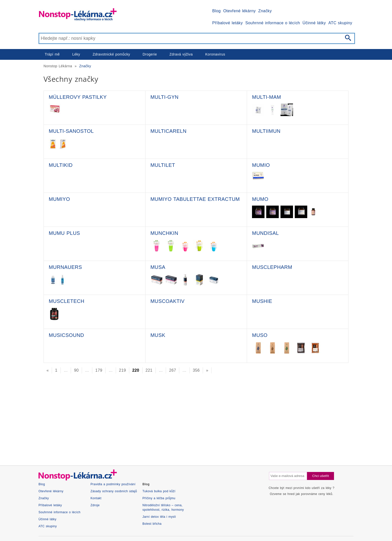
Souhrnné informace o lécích (273, 23)
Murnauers (65, 267)
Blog (216, 11)
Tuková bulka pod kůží (159, 491)
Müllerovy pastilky (78, 97)
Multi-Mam (266, 97)
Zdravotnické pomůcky (111, 54)
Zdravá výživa (181, 54)
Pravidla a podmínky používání (113, 484)
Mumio (261, 165)
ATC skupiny (340, 23)
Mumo (260, 199)
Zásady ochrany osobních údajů (114, 491)
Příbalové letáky (227, 23)
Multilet (163, 165)
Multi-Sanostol (71, 131)
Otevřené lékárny (239, 11)
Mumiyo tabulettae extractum (195, 199)
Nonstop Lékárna (58, 66)
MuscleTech (66, 301)
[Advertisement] (188, 418)
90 (76, 370)
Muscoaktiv (168, 301)
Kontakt (96, 498)
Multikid (61, 165)
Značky (265, 11)
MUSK (158, 335)
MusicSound (66, 335)
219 (122, 370)
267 (172, 370)
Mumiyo (59, 199)
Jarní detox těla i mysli (159, 517)
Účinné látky (314, 23)
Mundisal (265, 233)
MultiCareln (169, 131)
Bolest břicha (152, 524)
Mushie (262, 301)
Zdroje (95, 505)
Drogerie (150, 54)
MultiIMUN (266, 131)
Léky (76, 54)
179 (99, 370)
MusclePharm (272, 267)
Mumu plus (64, 233)
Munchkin (164, 233)
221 (149, 370)
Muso (260, 335)
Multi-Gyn (165, 97)
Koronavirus (215, 54)
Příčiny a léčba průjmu (159, 498)
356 (196, 370)
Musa (158, 267)
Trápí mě (52, 54)
